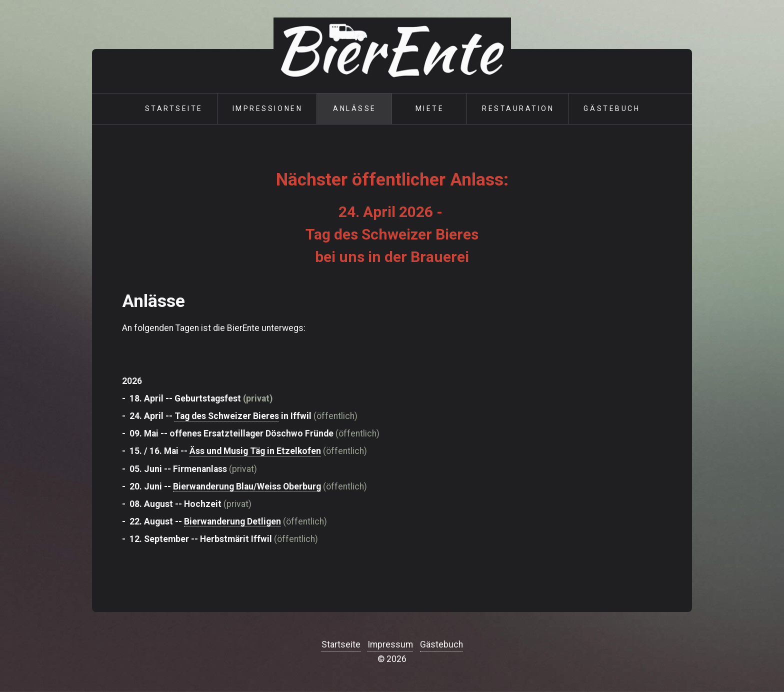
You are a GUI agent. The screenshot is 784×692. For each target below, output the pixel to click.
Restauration (518, 108)
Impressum (390, 644)
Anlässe (355, 108)
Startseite (174, 108)
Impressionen (267, 108)
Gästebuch (612, 108)
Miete (430, 108)
